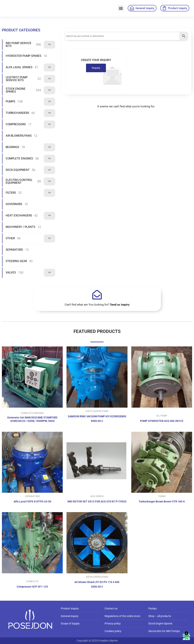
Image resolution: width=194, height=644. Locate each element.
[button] (121, 8)
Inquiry (96, 68)
